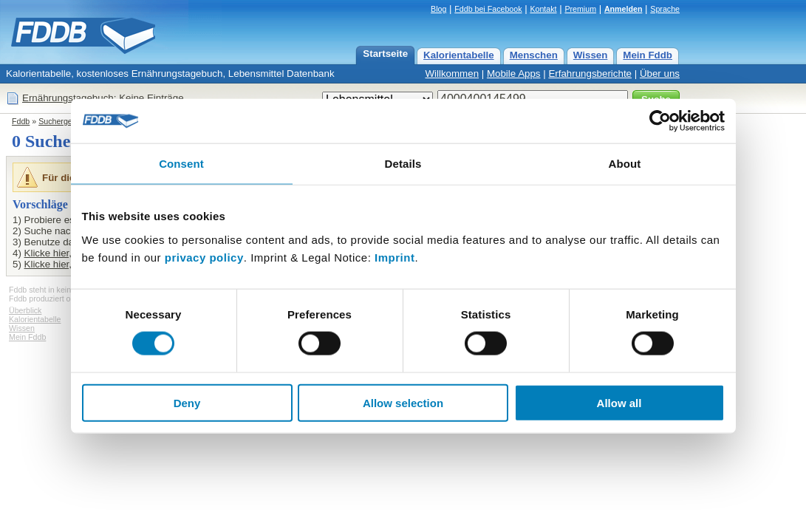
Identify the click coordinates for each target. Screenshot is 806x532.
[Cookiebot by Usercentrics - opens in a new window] (660, 121)
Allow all (619, 402)
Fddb (21, 121)
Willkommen (452, 74)
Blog (438, 9)
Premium (580, 9)
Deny (187, 402)
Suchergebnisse (66, 121)
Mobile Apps (514, 74)
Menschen (534, 55)
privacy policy (204, 257)
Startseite (385, 54)
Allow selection (403, 402)
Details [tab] (403, 164)
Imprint (395, 257)
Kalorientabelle (459, 55)
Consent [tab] (181, 164)
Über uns (660, 74)
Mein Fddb (648, 55)
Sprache (665, 9)
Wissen (591, 55)
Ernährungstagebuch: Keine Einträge (103, 98)
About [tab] (625, 164)
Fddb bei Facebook (488, 9)
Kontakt (543, 9)
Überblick (25, 310)
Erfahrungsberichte (590, 74)
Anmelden (624, 9)
